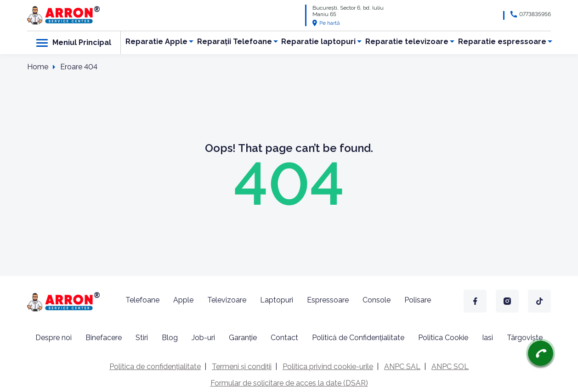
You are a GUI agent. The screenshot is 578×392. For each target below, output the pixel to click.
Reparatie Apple (156, 42)
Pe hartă (326, 23)
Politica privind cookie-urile (328, 367)
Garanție (243, 338)
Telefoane (142, 300)
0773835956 (535, 14)
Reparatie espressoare (502, 42)
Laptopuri (277, 300)
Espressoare (328, 300)
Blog (170, 338)
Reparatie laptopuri (318, 42)
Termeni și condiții (242, 367)
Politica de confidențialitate (155, 367)
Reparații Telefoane (235, 42)
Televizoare (227, 300)
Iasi (487, 338)
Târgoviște (525, 338)
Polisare (418, 300)
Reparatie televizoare (407, 42)
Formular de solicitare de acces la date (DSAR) (289, 383)
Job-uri (203, 338)
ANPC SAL (402, 367)
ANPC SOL (450, 367)
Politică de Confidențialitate (358, 338)
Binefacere (104, 338)
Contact (284, 338)
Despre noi (54, 338)
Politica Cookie (443, 338)
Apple (183, 300)
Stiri (142, 338)
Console (377, 300)
